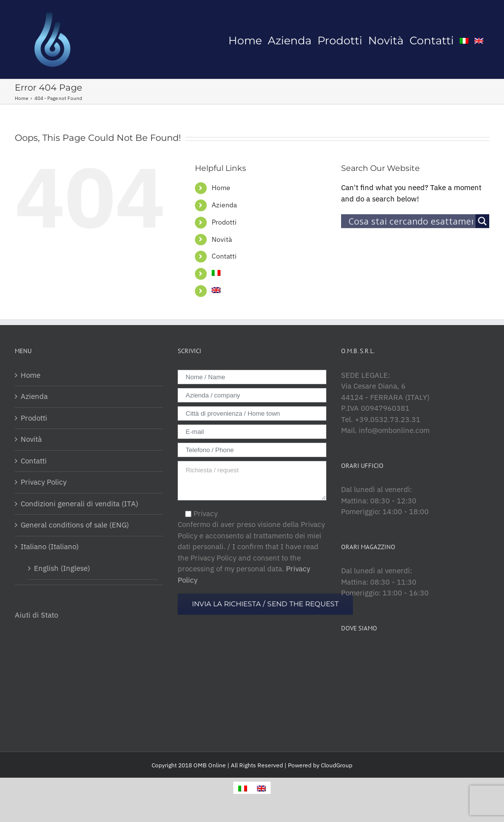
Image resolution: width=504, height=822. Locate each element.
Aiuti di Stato (36, 615)
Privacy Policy (44, 482)
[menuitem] (245, 39)
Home (221, 188)
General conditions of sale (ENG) (75, 525)
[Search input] (411, 221)
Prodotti (224, 222)
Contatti (224, 256)
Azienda (224, 205)
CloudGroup (337, 765)
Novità (222, 239)
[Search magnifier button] (482, 221)
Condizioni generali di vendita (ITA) (79, 504)
